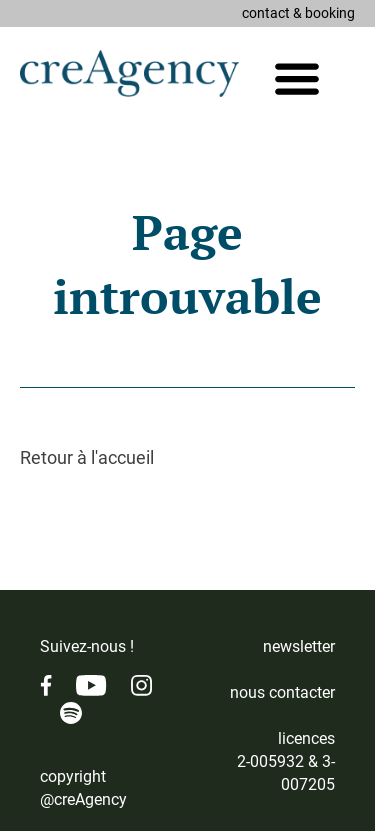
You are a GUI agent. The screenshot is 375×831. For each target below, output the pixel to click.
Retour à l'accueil (87, 457)
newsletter (299, 646)
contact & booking (298, 13)
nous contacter (282, 692)
